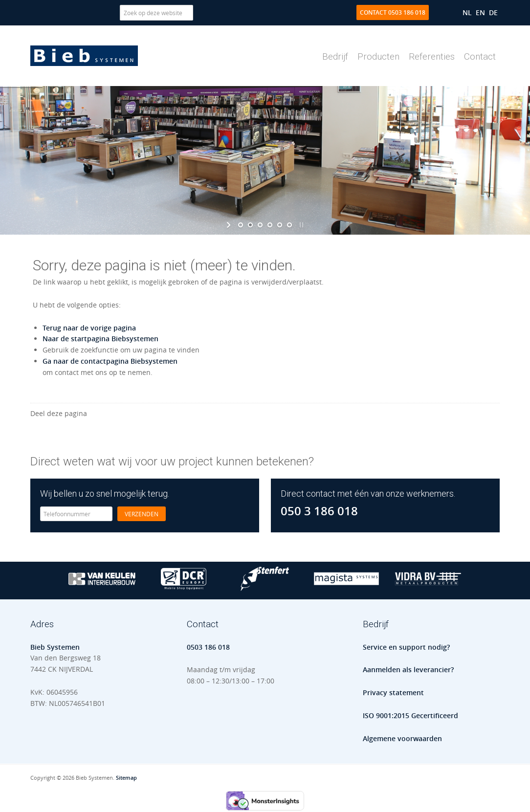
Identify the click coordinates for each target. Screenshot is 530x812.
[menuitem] (467, 12)
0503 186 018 (208, 647)
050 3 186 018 (319, 511)
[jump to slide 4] (270, 225)
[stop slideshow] (300, 225)
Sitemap (126, 778)
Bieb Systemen (84, 56)
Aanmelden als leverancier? (408, 669)
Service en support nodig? (406, 647)
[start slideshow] (230, 225)
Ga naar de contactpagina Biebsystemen (110, 361)
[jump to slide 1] (241, 225)
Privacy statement (393, 692)
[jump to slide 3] (260, 225)
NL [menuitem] (467, 12)
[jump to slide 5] (280, 225)
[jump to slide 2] (250, 225)
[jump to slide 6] (289, 225)
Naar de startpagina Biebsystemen (100, 339)
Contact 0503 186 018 (393, 12)
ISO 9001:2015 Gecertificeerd (410, 715)
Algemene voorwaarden (402, 738)
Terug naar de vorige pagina (89, 328)
